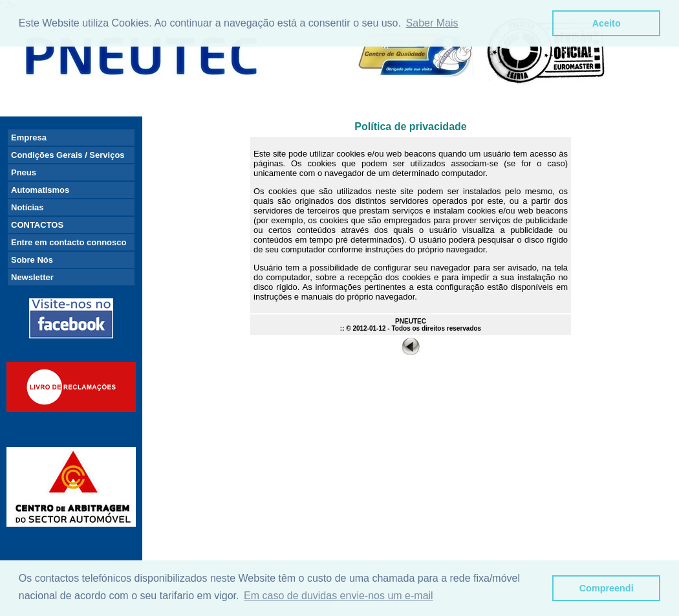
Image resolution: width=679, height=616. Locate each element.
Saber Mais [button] (432, 23)
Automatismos (40, 190)
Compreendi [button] (607, 588)
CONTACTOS (37, 225)
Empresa (29, 137)
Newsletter (32, 277)
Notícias (27, 207)
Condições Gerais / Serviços (68, 155)
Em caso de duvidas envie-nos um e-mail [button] (339, 596)
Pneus (24, 172)
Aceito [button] (607, 23)
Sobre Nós (32, 260)
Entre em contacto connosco (69, 242)
